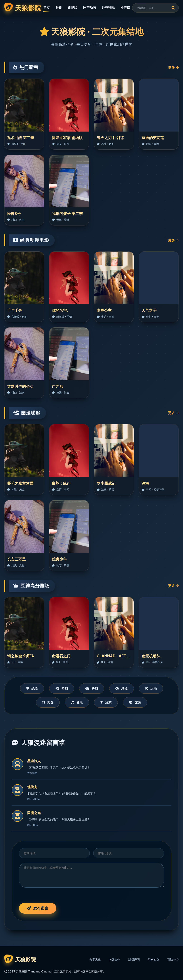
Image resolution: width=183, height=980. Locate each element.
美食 (48, 702)
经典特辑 (108, 8)
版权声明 (134, 959)
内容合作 (115, 959)
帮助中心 (173, 959)
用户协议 (154, 959)
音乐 (77, 702)
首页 (47, 8)
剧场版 (73, 8)
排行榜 (125, 8)
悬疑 (122, 688)
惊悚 (135, 702)
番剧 (59, 8)
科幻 (92, 688)
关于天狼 (95, 959)
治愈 (106, 702)
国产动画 (90, 8)
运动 (151, 688)
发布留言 (38, 908)
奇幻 (62, 688)
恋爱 (32, 688)
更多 (173, 67)
